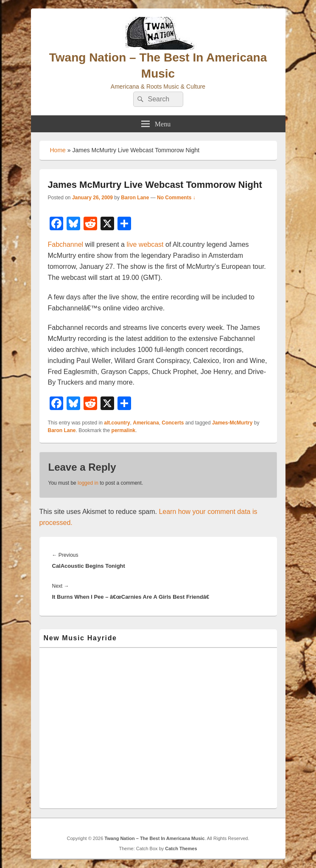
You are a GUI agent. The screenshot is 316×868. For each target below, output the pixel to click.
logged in (88, 483)
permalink (124, 430)
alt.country (117, 423)
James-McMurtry (232, 423)
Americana (146, 423)
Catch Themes (181, 848)
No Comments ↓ (176, 198)
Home (58, 150)
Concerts (173, 423)
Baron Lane (135, 198)
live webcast (145, 244)
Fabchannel (66, 244)
